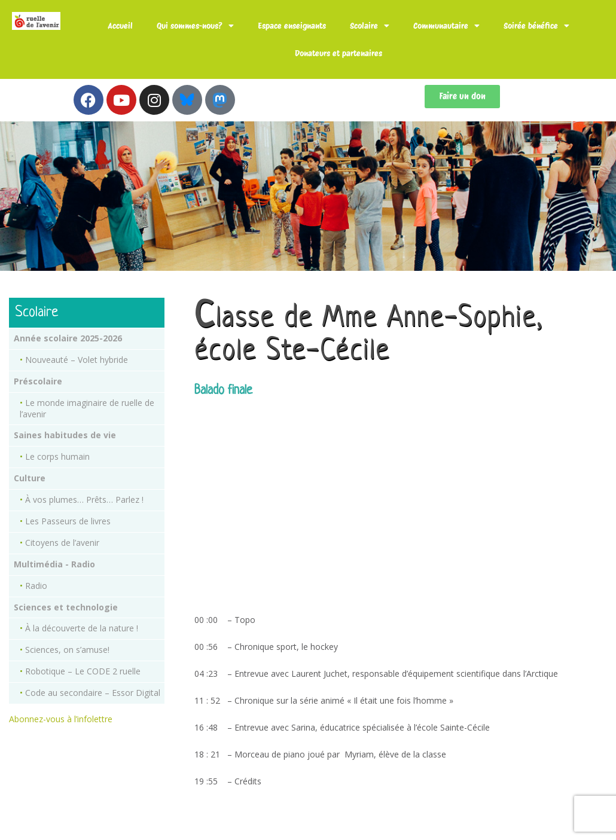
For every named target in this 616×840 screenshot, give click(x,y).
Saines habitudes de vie (65, 435)
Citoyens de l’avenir (62, 543)
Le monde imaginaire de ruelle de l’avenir (87, 408)
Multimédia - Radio (54, 564)
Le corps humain (57, 456)
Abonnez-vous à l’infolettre (61, 719)
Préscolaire (38, 381)
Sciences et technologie (66, 607)
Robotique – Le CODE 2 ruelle (83, 671)
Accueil (120, 26)
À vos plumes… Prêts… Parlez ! (84, 500)
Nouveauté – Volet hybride (77, 360)
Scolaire (370, 26)
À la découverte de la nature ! (82, 628)
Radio (36, 586)
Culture (30, 478)
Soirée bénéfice (536, 26)
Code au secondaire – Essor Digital (93, 693)
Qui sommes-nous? (195, 26)
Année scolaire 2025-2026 (68, 338)
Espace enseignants (292, 26)
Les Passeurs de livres (68, 521)
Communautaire (446, 26)
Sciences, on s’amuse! (67, 650)
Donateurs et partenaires (339, 53)
